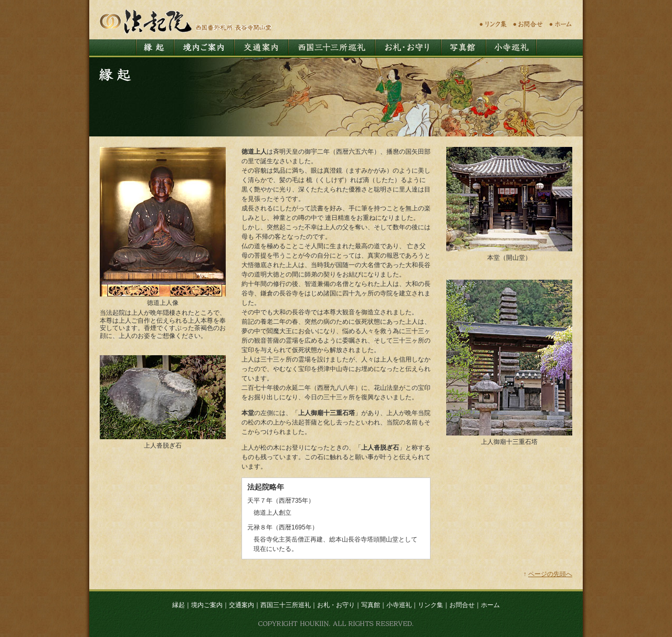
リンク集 (430, 605)
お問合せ (462, 605)
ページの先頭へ (550, 574)
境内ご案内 (207, 605)
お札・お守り (336, 605)
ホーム (490, 605)
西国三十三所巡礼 (286, 605)
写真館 (371, 605)
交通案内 (241, 605)
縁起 (178, 605)
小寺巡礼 (399, 605)
